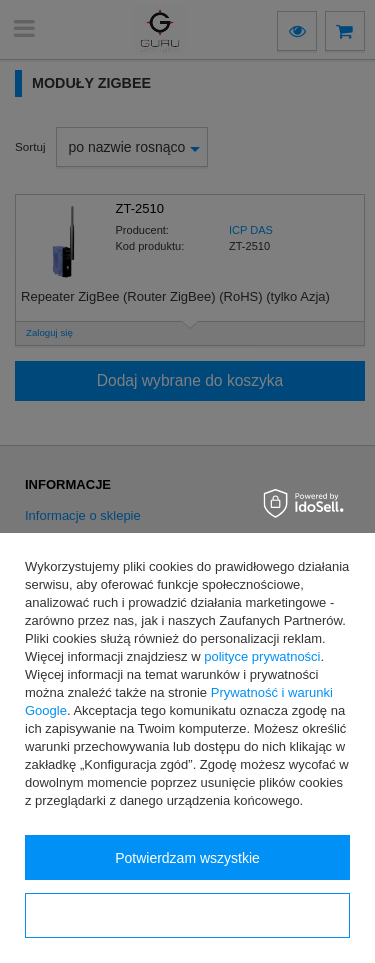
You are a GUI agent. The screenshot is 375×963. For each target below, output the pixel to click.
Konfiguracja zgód (187, 916)
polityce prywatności (262, 656)
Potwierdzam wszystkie (187, 858)
